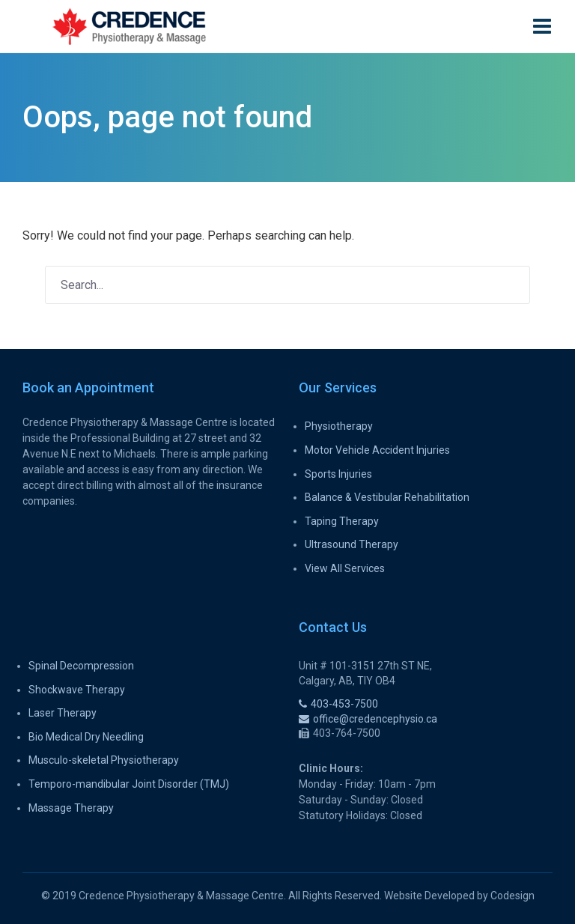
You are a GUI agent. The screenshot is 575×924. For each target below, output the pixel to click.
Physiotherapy (339, 426)
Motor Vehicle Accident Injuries (377, 450)
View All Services (345, 568)
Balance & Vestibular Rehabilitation (387, 497)
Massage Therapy (71, 808)
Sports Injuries (338, 474)
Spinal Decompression (81, 666)
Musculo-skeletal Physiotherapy (104, 760)
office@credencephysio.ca (368, 719)
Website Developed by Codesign (459, 896)
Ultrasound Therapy (352, 544)
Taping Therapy (342, 521)
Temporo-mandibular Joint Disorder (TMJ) (129, 784)
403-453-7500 (338, 704)
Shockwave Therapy (77, 690)
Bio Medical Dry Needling (86, 737)
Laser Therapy (63, 713)
